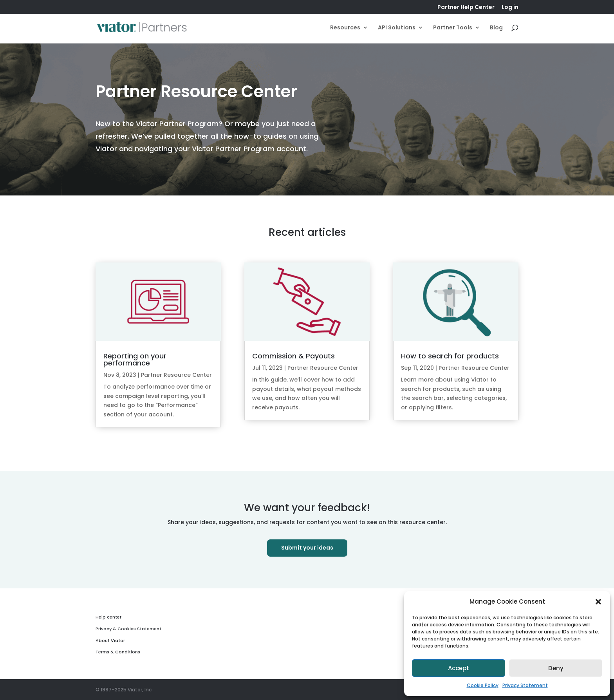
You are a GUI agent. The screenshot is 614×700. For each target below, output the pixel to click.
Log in (510, 8)
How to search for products (450, 356)
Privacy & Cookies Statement (128, 629)
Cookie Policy (483, 685)
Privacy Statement (525, 685)
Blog (496, 28)
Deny (556, 668)
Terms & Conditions (118, 652)
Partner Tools (453, 28)
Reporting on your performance (135, 359)
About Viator (110, 640)
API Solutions (397, 28)
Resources (345, 28)
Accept (459, 668)
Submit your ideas (307, 548)
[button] (598, 602)
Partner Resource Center (176, 375)
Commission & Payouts (293, 356)
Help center (108, 617)
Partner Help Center (466, 8)
